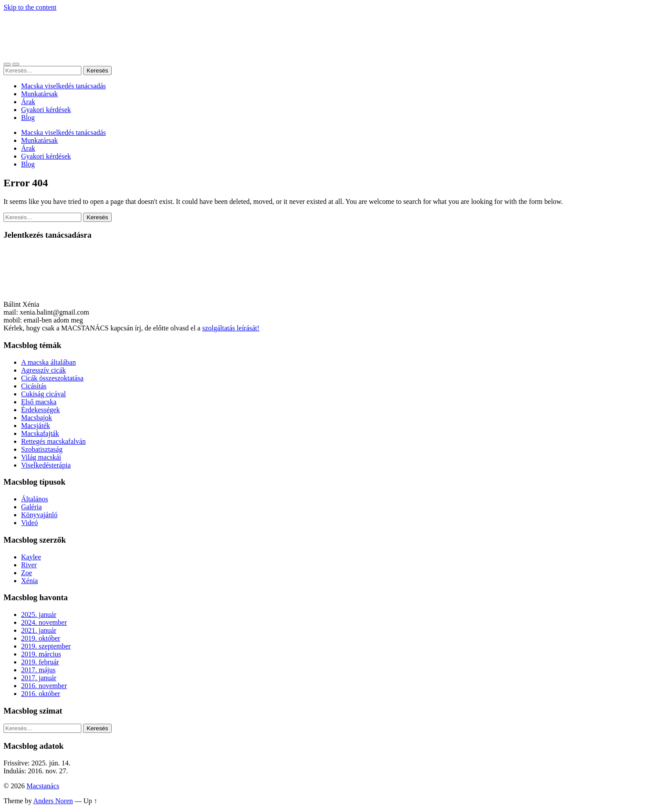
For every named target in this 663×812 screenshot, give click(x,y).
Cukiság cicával (44, 394)
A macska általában (48, 362)
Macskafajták (40, 433)
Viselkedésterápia (46, 465)
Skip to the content (30, 7)
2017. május (38, 670)
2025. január (39, 614)
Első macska (39, 402)
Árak (28, 102)
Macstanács (43, 786)
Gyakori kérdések (46, 110)
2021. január (39, 630)
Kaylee (31, 557)
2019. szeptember (46, 646)
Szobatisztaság (42, 449)
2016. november (44, 686)
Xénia (29, 581)
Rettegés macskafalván (53, 441)
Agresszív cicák (44, 370)
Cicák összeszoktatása (52, 378)
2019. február (40, 662)
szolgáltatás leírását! (231, 328)
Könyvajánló (39, 515)
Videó (29, 523)
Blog (28, 118)
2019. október (41, 638)
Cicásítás (34, 386)
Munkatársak (40, 94)
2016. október (41, 694)
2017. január (39, 678)
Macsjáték (36, 426)
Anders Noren (53, 801)
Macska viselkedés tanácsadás (64, 86)
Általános (35, 499)
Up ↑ (91, 801)
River (29, 565)
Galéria (31, 507)
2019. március (41, 654)
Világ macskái (41, 457)
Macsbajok (36, 418)
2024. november (44, 622)
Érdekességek (40, 410)
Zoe (27, 573)
